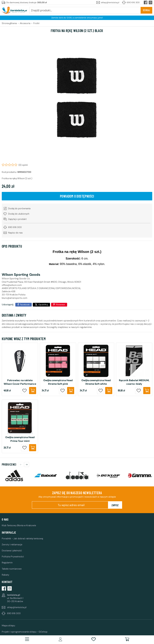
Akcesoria (25, 23)
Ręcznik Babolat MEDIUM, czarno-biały (134, 382)
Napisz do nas (15, 233)
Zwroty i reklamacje (12, 545)
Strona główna (9, 23)
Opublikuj (43, 305)
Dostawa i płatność (12, 551)
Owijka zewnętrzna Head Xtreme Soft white (96, 382)
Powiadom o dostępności (77, 196)
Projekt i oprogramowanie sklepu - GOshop (25, 632)
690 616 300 (133, 2)
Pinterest (61, 305)
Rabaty (5, 575)
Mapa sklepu (8, 626)
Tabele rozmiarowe (12, 569)
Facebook (25, 305)
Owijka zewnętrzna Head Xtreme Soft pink (58, 382)
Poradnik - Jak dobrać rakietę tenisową (22, 538)
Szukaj (146, 10)
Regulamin (7, 563)
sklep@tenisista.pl (110, 2)
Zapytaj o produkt (17, 219)
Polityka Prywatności (13, 557)
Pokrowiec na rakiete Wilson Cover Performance (20, 382)
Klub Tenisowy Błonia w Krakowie (19, 525)
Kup (33, 391)
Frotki (36, 23)
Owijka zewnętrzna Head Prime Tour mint (20, 439)
